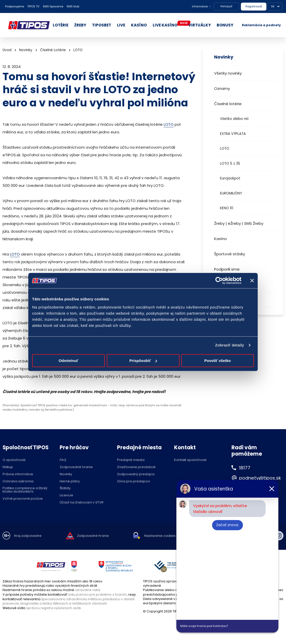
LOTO (225, 149)
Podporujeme (15, 6)
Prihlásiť (226, 6)
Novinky (26, 50)
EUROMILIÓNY (231, 193)
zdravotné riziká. (88, 590)
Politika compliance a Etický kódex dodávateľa (25, 490)
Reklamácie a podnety (261, 25)
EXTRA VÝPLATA (233, 134)
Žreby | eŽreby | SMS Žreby (239, 223)
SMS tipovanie (53, 6)
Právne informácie (18, 474)
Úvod (7, 50)
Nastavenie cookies (163, 536)
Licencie (66, 495)
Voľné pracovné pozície (23, 499)
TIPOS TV (33, 6)
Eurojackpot (230, 178)
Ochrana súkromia (18, 481)
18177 (245, 468)
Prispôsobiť (143, 361)
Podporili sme (227, 269)
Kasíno (220, 239)
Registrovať (254, 6)
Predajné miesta (131, 460)
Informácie (200, 6)
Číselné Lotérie (53, 50)
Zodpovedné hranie (76, 467)
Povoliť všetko (218, 361)
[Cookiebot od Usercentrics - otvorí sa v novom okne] (219, 281)
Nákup (8, 467)
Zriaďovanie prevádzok (136, 467)
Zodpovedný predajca (136, 474)
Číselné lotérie (228, 104)
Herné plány (70, 481)
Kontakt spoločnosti (190, 460)
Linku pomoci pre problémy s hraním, (98, 594)
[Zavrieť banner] (252, 281)
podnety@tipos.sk (262, 478)
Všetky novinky (228, 73)
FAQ (63, 460)
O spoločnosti (14, 460)
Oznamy (222, 88)
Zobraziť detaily (230, 345)
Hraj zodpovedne (28, 536)
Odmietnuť (68, 361)
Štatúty (65, 488)
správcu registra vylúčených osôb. (55, 607)
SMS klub (73, 6)
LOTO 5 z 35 (230, 164)
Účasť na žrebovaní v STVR (82, 503)
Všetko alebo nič (234, 119)
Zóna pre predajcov (134, 481)
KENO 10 (227, 208)
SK (273, 6)
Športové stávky (230, 254)
